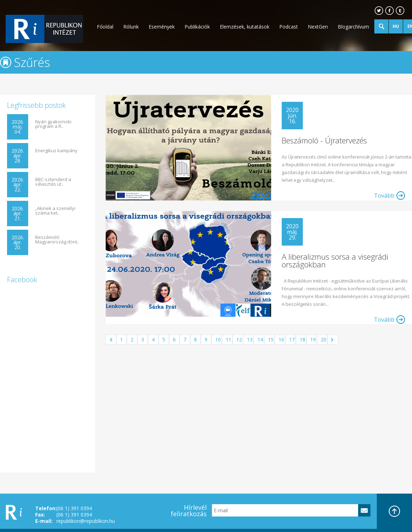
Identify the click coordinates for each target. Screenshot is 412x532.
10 (218, 339)
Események (162, 27)
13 (250, 339)
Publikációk (197, 27)
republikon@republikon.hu (86, 521)
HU (396, 26)
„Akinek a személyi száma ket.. (55, 211)
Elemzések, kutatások (245, 27)
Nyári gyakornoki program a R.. (53, 124)
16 (281, 339)
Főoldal (105, 27)
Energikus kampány (56, 151)
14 (260, 339)
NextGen (318, 27)
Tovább (384, 196)
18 (302, 339)
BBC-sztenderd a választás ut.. (53, 182)
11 (229, 339)
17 (292, 339)
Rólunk (131, 27)
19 (313, 339)
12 (239, 339)
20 (324, 339)
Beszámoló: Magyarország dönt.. (57, 240)
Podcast (289, 27)
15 (271, 339)
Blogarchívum (353, 27)
